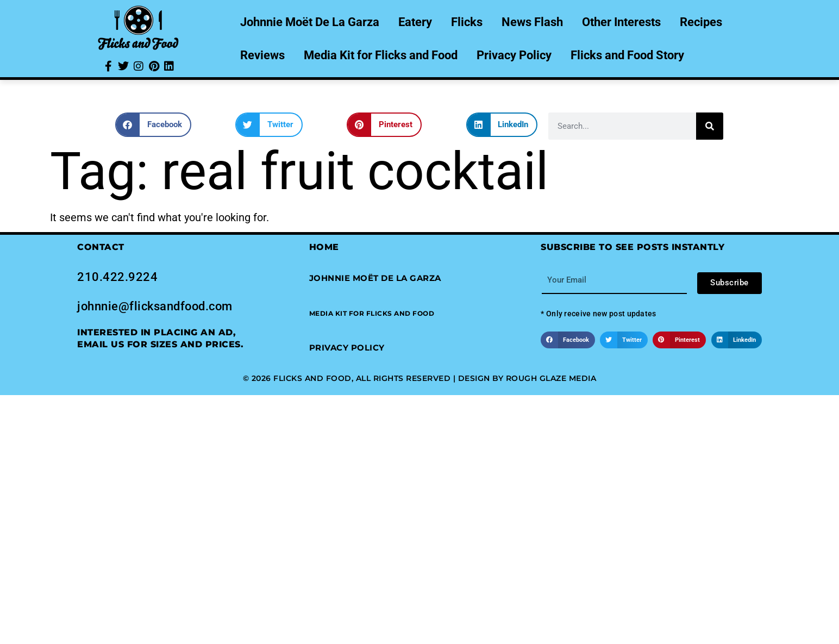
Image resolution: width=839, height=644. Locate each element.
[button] (153, 125)
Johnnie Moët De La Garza (310, 22)
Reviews (262, 55)
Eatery (415, 22)
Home (324, 247)
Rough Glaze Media (551, 378)
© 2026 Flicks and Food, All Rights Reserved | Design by (374, 378)
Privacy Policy (514, 55)
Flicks (467, 22)
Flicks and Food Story (627, 55)
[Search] (710, 126)
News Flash (532, 22)
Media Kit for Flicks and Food (381, 55)
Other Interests (621, 22)
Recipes (701, 22)
